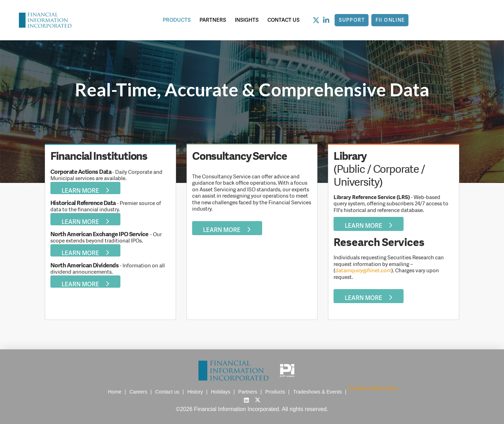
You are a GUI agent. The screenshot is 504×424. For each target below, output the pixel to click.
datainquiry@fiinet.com (363, 271)
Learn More (86, 190)
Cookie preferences (373, 388)
